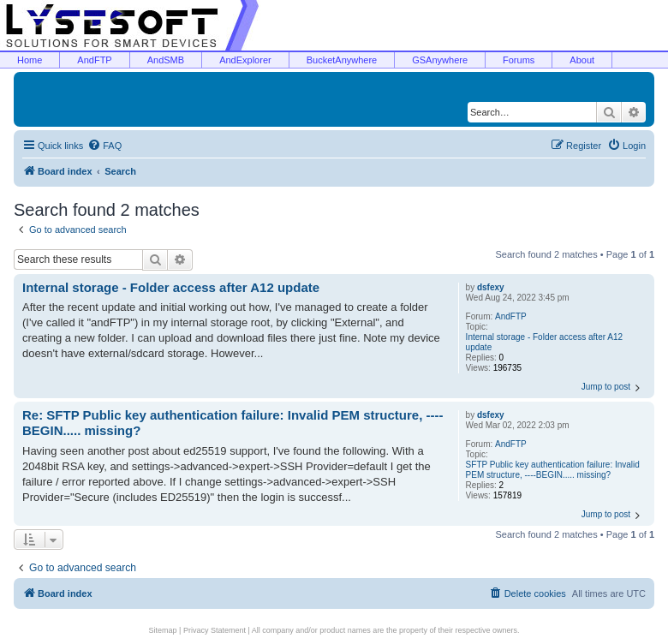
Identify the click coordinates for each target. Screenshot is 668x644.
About (582, 60)
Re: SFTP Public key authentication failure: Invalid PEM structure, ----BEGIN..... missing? (233, 423)
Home (30, 60)
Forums (519, 60)
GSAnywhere (440, 60)
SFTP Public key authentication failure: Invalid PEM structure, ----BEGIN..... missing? (553, 470)
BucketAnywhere (342, 60)
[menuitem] (104, 146)
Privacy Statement (215, 630)
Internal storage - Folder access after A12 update (544, 342)
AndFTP (94, 60)
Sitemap (163, 630)
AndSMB (166, 60)
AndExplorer (245, 60)
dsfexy (491, 287)
